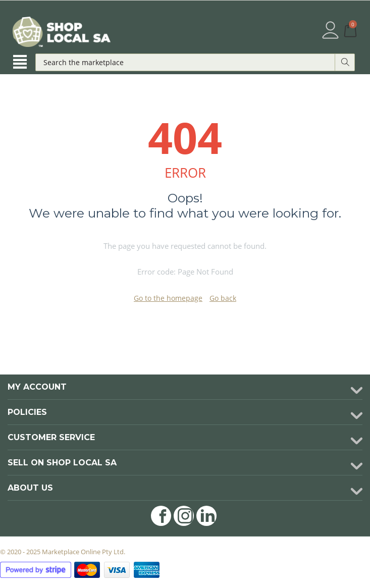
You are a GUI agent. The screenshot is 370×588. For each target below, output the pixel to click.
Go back (223, 298)
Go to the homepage (168, 298)
